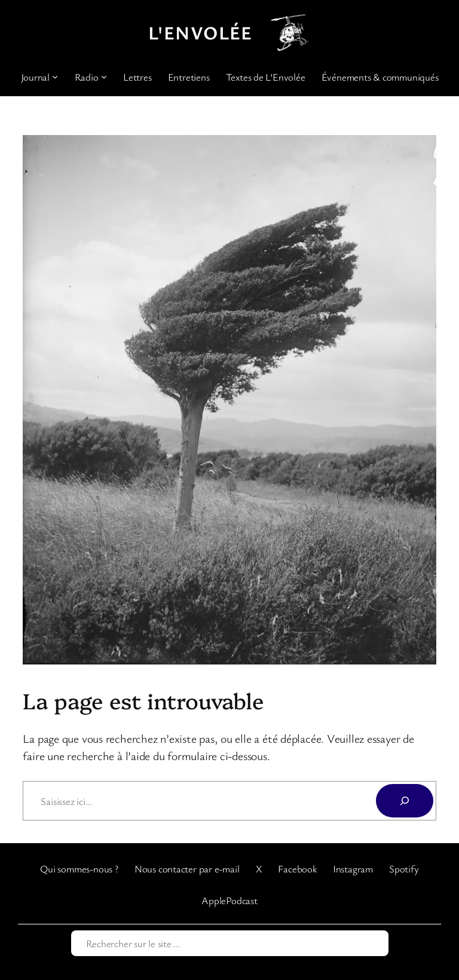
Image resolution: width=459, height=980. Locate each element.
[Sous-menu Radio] (104, 76)
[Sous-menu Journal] (55, 76)
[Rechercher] (405, 801)
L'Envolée (201, 32)
